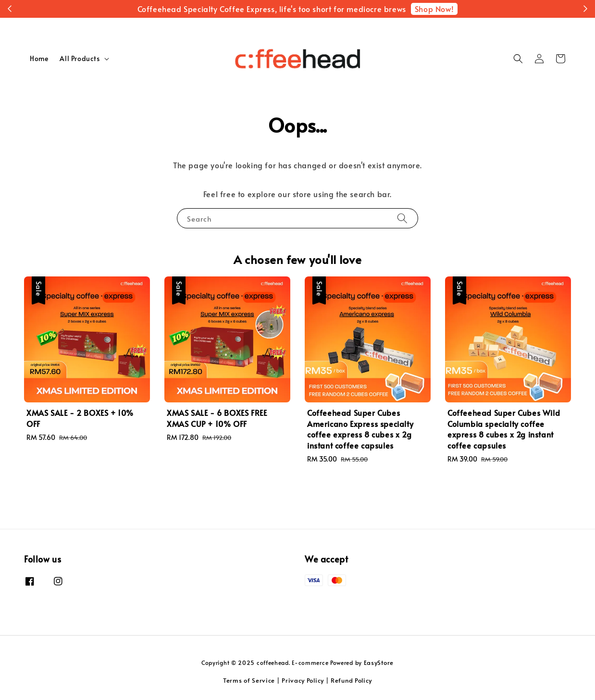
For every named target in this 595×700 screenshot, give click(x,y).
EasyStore (379, 662)
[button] (518, 59)
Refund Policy (351, 680)
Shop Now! (434, 9)
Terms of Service (249, 680)
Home (39, 58)
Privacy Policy (303, 680)
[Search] (402, 218)
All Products (80, 59)
